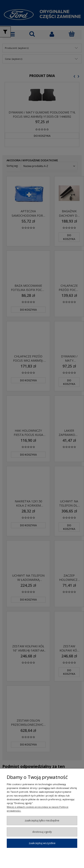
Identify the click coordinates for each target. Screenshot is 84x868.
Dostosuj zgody (42, 832)
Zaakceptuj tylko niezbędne (42, 820)
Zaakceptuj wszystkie (42, 843)
